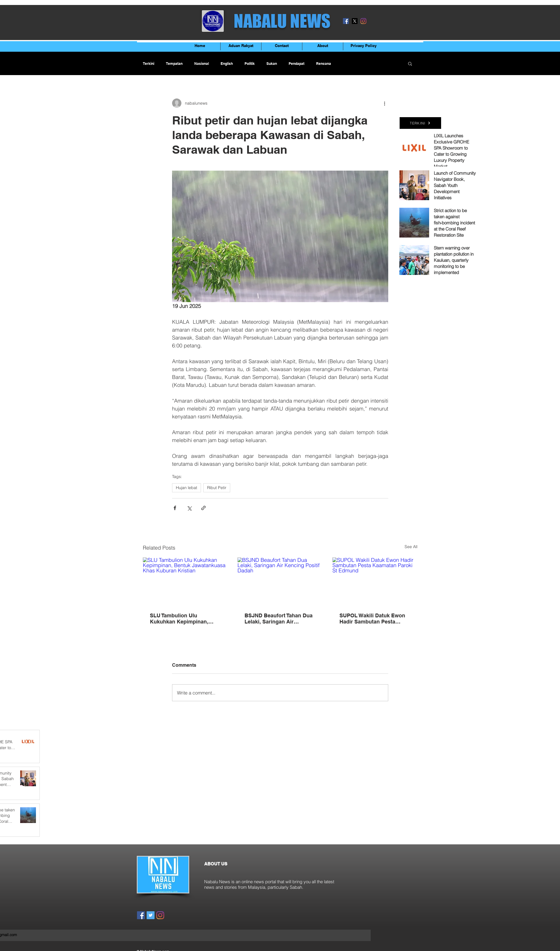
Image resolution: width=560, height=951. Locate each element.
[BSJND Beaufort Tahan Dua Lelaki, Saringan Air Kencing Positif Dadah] (280, 581)
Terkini (149, 64)
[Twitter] (151, 915)
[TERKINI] (420, 123)
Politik (250, 64)
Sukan (272, 64)
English (227, 64)
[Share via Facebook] (175, 508)
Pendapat (297, 64)
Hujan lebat (187, 488)
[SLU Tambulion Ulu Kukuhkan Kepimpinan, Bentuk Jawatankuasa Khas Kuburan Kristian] (185, 581)
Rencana (324, 64)
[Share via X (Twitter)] (189, 508)
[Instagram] (363, 21)
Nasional (202, 64)
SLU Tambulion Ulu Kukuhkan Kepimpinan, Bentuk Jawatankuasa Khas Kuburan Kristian (184, 619)
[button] (410, 63)
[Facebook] (346, 21)
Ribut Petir (217, 488)
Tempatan (174, 64)
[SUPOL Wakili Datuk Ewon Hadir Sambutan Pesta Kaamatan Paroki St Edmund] (375, 581)
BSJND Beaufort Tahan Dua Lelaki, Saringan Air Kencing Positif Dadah (279, 619)
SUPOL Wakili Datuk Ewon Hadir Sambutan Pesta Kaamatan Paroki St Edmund (372, 619)
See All (411, 547)
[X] (355, 21)
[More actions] (385, 103)
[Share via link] (203, 508)
